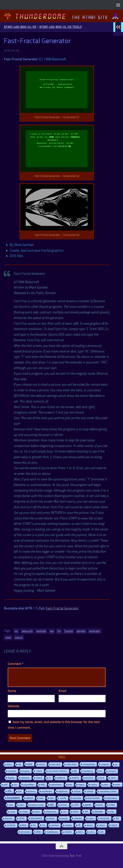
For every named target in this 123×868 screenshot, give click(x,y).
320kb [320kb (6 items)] (22, 818)
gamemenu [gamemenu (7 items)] (56, 785)
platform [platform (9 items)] (61, 778)
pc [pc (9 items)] (116, 764)
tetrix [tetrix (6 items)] (102, 778)
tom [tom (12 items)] (70, 785)
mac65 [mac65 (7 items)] (63, 798)
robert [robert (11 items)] (39, 771)
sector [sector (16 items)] (65, 818)
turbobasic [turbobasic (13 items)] (53, 832)
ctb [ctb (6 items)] (20, 764)
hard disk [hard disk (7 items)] (56, 764)
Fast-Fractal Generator (62, 608)
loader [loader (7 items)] (76, 812)
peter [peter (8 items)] (106, 785)
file (59, 631)
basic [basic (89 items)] (11, 778)
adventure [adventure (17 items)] (112, 798)
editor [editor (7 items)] (113, 778)
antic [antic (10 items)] (112, 812)
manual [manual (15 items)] (105, 764)
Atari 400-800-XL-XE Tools (60, 27)
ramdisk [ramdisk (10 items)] (12, 771)
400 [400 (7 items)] (117, 818)
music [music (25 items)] (94, 785)
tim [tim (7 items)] (34, 825)
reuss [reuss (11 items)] (91, 818)
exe (52, 631)
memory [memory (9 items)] (89, 778)
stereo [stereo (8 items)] (102, 825)
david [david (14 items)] (114, 825)
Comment (16, 664)
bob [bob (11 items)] (52, 798)
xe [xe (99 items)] (86, 811)
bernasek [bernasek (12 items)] (25, 832)
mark (8, 637)
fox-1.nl (76, 856)
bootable (41, 631)
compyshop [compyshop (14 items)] (89, 764)
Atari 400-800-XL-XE (20, 27)
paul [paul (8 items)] (41, 798)
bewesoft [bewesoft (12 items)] (105, 818)
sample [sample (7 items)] (90, 791)
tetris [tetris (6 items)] (80, 832)
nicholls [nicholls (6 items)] (68, 832)
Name (12, 691)
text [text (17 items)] (11, 805)
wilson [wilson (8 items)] (39, 778)
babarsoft (27, 631)
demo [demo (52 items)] (30, 798)
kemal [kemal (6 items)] (100, 805)
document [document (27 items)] (36, 818)
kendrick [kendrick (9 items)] (11, 825)
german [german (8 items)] (55, 825)
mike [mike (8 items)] (22, 805)
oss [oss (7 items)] (65, 812)
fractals (69, 631)
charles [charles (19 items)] (78, 818)
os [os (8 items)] (50, 778)
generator (95, 631)
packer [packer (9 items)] (52, 818)
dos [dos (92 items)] (24, 825)
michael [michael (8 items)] (112, 771)
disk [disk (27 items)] (38, 832)
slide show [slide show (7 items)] (71, 764)
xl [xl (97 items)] (79, 825)
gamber (81, 631)
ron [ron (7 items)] (15, 785)
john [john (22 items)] (92, 832)
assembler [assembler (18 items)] (29, 785)
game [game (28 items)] (88, 805)
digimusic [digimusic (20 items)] (51, 812)
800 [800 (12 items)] (75, 771)
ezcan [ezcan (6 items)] (12, 812)
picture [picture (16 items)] (32, 791)
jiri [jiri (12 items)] (101, 771)
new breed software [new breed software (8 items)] (58, 771)
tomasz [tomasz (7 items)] (64, 805)
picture (19, 637)
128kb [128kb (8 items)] (112, 805)
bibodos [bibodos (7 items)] (9, 818)
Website (14, 706)
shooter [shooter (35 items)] (99, 812)
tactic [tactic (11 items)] (118, 785)
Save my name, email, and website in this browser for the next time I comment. (54, 725)
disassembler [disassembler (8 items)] (94, 798)
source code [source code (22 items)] (37, 805)
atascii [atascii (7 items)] (90, 825)
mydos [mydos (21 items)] (26, 771)
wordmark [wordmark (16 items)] (47, 791)
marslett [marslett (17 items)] (77, 798)
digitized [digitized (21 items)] (63, 791)
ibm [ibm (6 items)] (20, 791)
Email (62, 691)
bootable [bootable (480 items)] (13, 798)
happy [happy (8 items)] (81, 785)
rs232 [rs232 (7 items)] (76, 805)
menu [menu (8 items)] (37, 812)
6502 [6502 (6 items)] (43, 785)
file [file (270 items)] (10, 791)
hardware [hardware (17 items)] (88, 771)
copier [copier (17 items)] (25, 812)
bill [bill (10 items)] (102, 832)
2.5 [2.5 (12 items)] (43, 825)
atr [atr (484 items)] (52, 805)
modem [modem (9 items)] (75, 778)
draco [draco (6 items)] (9, 764)
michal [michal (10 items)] (77, 791)
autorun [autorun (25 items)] (25, 778)
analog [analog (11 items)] (68, 825)
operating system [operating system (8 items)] (108, 791)
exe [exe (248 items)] (30, 764)
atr (16, 631)
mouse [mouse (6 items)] (42, 764)
